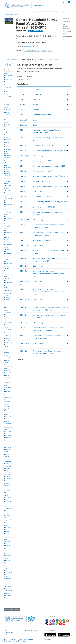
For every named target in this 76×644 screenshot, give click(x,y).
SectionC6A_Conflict (8, 560)
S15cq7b (23, 202)
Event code (37, 120)
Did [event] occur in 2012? (43, 171)
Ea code (36, 110)
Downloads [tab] (41, 60)
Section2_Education (8, 97)
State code (37, 94)
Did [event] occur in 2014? (43, 197)
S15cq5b (23, 176)
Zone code (37, 89)
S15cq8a (23, 207)
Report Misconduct (20, 641)
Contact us (13, 640)
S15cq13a (23, 271)
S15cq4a (23, 161)
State (22, 94)
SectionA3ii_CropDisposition (8, 370)
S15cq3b (23, 151)
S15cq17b (24, 351)
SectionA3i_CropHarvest (7, 363)
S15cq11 (23, 250)
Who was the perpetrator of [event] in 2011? (50, 166)
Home (6, 12)
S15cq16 (23, 328)
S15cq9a (23, 225)
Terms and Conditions (26, 640)
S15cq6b (23, 186)
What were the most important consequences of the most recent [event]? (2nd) (49, 292)
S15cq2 (23, 138)
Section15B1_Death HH (8, 322)
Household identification (42, 115)
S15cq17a (23, 336)
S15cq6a (23, 181)
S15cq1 (23, 130)
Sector (23, 104)
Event (35, 125)
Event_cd (23, 120)
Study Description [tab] (13, 60)
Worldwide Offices (31, 631)
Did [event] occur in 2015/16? (44, 207)
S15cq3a (23, 146)
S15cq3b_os (24, 156)
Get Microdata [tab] (54, 60)
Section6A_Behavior (8, 132)
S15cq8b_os (24, 220)
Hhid (22, 115)
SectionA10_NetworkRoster (8, 469)
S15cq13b (24, 289)
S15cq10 (23, 240)
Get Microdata (36, 31)
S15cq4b (23, 166)
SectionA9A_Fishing (8, 416)
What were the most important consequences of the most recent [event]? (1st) (49, 274)
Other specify (38, 156)
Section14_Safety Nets (7, 305)
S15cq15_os (24, 323)
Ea (21, 110)
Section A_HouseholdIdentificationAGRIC (8, 342)
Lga (21, 99)
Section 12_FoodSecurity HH (8, 288)
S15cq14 (23, 307)
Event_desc (24, 125)
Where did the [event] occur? (44, 240)
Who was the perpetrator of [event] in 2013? (50, 186)
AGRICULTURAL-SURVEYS (44, 12)
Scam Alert (7, 641)
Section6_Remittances (8, 124)
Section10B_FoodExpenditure (8, 191)
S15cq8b (23, 212)
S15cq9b (23, 233)
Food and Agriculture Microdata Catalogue (22, 12)
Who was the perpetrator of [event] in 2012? (50, 176)
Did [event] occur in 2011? (43, 161)
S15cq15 (23, 315)
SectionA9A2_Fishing (8, 424)
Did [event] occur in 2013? (43, 181)
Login (64, 2)
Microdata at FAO (39, 5)
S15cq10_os (24, 245)
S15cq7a (23, 197)
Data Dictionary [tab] (28, 60)
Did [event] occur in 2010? (43, 146)
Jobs (5, 640)
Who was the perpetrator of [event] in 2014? (50, 202)
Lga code (36, 99)
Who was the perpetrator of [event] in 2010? (50, 151)
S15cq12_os (24, 266)
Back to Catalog (12, 610)
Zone (22, 89)
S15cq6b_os (24, 191)
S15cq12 (23, 258)
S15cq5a (23, 171)
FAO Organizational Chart (9, 633)
